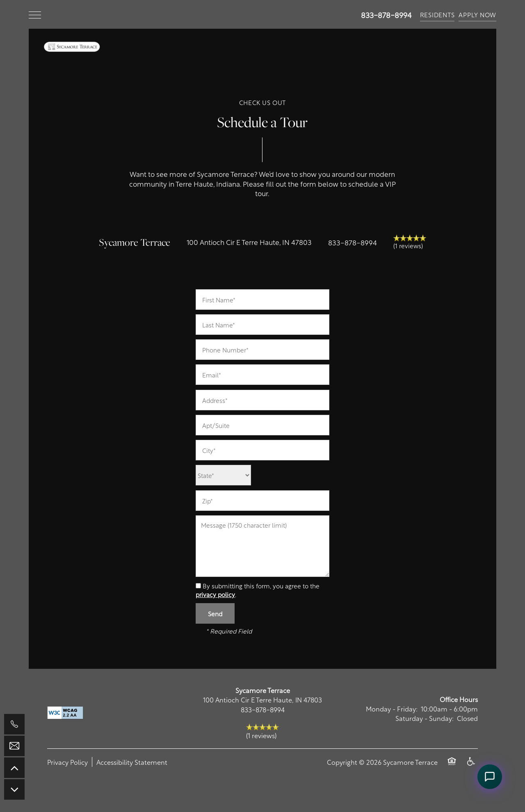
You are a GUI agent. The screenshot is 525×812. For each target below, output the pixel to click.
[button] (437, 14)
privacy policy (215, 594)
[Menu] (35, 14)
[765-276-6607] (14, 724)
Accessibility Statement (132, 762)
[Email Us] (14, 746)
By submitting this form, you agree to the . (258, 590)
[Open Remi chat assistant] (490, 777)
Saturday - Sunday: (425, 718)
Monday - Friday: (392, 708)
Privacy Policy (67, 762)
